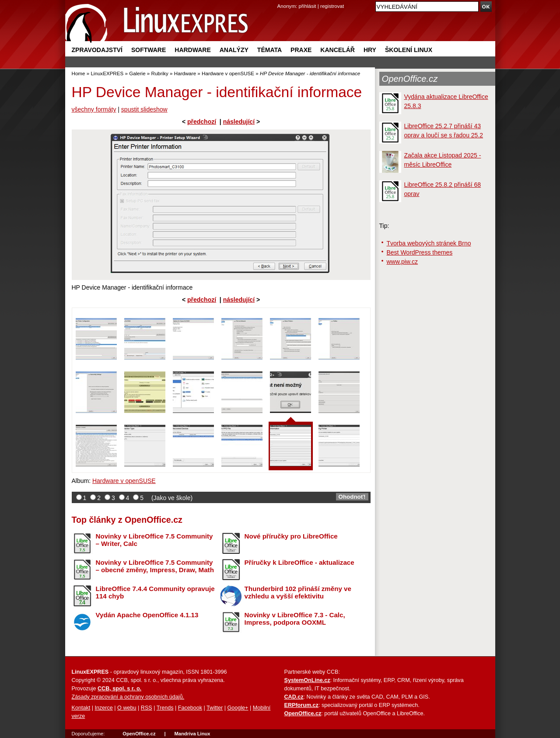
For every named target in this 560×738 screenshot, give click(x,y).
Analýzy (234, 50)
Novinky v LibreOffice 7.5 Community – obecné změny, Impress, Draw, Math (155, 566)
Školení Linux (409, 50)
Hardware (192, 50)
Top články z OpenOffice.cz (127, 520)
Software (149, 50)
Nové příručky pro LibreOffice (291, 536)
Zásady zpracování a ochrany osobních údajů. (128, 697)
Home (79, 73)
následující (239, 122)
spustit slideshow (144, 109)
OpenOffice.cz (410, 79)
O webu (127, 708)
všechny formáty (94, 109)
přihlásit (308, 6)
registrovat (332, 6)
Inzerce (104, 708)
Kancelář (338, 50)
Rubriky (160, 73)
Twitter (215, 708)
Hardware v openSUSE (228, 73)
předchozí (202, 122)
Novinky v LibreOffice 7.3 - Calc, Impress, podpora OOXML (295, 619)
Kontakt (81, 708)
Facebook (190, 708)
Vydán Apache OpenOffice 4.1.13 (147, 615)
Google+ (238, 708)
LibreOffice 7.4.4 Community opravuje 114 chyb (155, 592)
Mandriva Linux (192, 734)
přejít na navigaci (280, 0)
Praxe (301, 50)
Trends (165, 708)
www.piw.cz (402, 262)
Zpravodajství (97, 50)
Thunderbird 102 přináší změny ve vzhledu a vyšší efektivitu (298, 592)
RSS (147, 708)
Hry (370, 50)
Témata (269, 50)
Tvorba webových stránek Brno (429, 243)
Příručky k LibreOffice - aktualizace (299, 562)
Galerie (137, 73)
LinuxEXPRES (107, 73)
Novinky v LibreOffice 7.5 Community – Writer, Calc (154, 540)
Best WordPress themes (420, 252)
